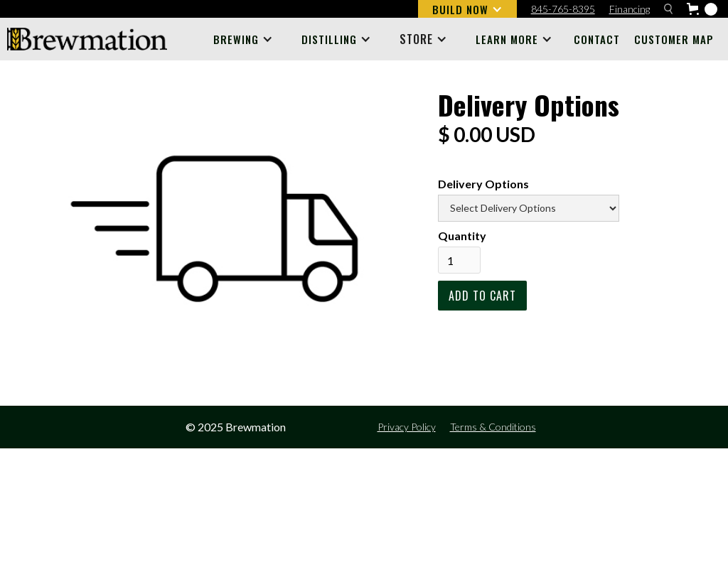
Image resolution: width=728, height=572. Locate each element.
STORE (416, 39)
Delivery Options (483, 184)
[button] (467, 9)
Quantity (462, 236)
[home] (87, 39)
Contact (597, 39)
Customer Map (674, 39)
